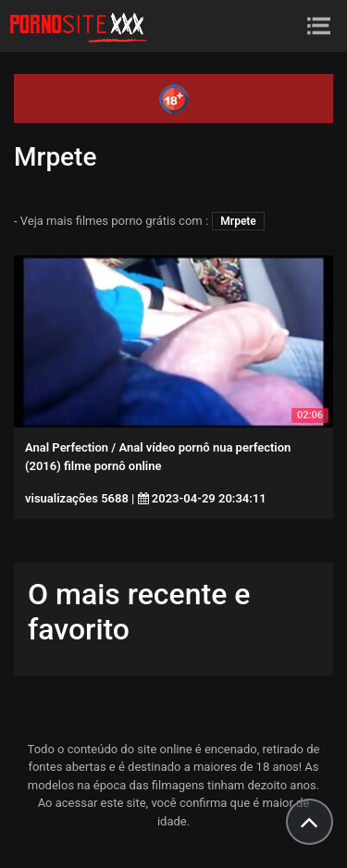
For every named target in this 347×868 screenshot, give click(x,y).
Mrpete (238, 221)
